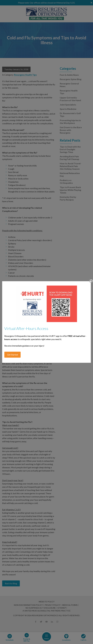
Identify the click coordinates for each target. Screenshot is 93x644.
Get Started (12, 355)
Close (91, 281)
